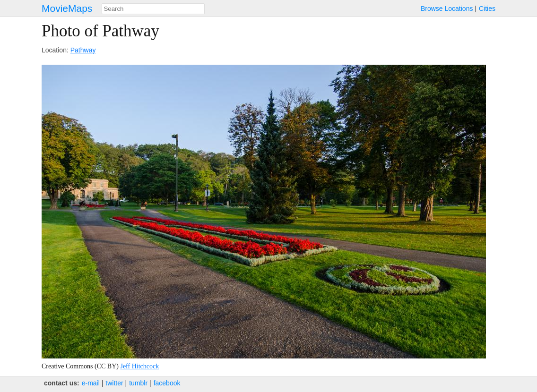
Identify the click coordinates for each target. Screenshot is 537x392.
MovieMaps (67, 8)
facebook (167, 383)
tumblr (138, 383)
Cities (487, 9)
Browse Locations (447, 9)
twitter (114, 383)
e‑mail (91, 383)
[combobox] (153, 9)
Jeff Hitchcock (139, 366)
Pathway (83, 50)
